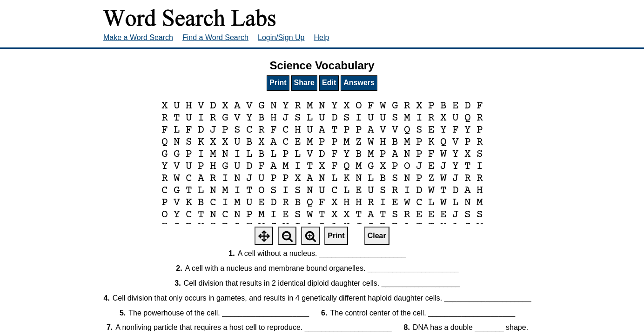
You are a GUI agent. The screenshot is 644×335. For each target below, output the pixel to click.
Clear (377, 236)
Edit (329, 83)
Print (278, 83)
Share (304, 83)
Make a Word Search (138, 37)
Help (322, 37)
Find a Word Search (215, 37)
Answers (359, 83)
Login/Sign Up (281, 37)
